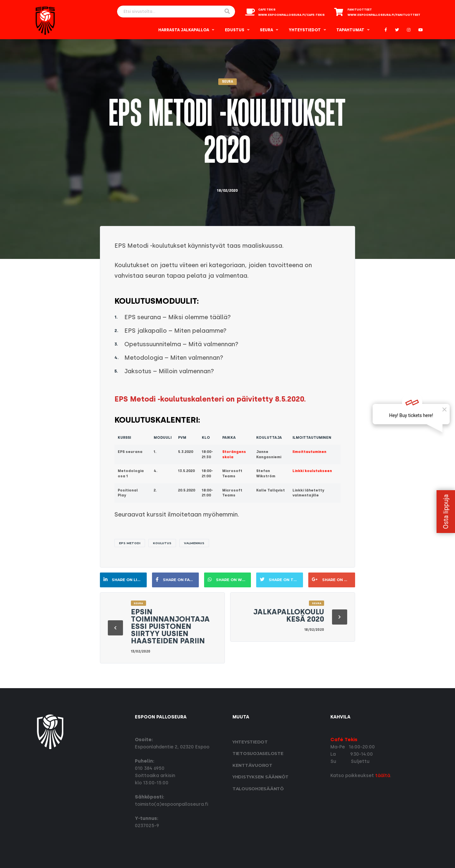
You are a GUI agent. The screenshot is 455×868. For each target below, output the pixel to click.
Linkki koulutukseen (312, 471)
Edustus (235, 30)
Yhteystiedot (305, 30)
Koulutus (162, 543)
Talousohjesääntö (258, 789)
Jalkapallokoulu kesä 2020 (289, 616)
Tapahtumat (350, 30)
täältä (383, 776)
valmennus (194, 543)
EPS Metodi (130, 543)
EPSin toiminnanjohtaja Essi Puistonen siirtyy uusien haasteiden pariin (170, 626)
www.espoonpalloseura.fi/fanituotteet (384, 15)
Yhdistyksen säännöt (260, 777)
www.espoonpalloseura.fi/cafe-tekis (291, 15)
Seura (266, 30)
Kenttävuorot (252, 765)
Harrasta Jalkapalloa (184, 30)
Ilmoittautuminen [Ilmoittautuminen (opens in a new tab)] (309, 452)
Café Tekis (344, 740)
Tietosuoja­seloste (258, 753)
